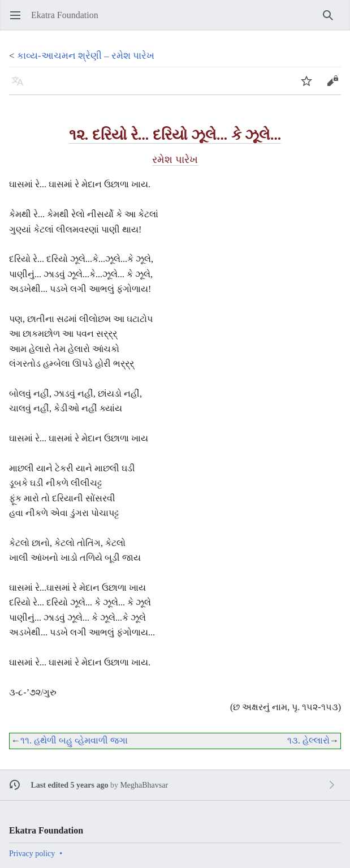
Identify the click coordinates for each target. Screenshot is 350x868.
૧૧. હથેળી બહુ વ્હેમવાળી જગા (74, 740)
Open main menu (19, 21)
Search (332, 21)
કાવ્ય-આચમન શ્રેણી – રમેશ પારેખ (86, 56)
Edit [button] (335, 86)
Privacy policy (32, 854)
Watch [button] (310, 86)
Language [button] (21, 86)
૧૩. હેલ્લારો (308, 740)
